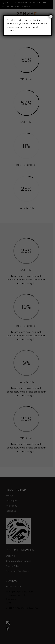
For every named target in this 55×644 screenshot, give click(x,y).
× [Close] (51, 16)
